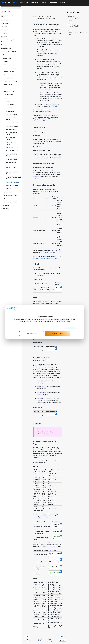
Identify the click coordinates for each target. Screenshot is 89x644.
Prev (27, 636)
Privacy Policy (65, 321)
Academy (44, 3)
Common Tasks (11, 58)
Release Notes (24, 3)
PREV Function (10, 101)
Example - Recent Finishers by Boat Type (78, 33)
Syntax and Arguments (73, 18)
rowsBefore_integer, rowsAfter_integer (74, 26)
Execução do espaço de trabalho (10, 41)
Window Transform (52, 106)
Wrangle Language (11, 65)
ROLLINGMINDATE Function (11, 143)
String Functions (12, 88)
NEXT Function (10, 105)
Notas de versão (10, 12)
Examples (70, 30)
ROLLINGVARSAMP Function (11, 163)
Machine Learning (10, 48)
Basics (11, 55)
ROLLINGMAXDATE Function (11, 139)
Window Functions (12, 98)
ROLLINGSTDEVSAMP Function (12, 155)
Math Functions (12, 78)
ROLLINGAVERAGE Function (11, 119)
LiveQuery (10, 27)
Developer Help (10, 209)
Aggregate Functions (12, 68)
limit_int (70, 23)
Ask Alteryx (10, 37)
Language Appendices (12, 202)
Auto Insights (10, 30)
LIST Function (48, 112)
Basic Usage (70, 16)
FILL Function (10, 108)
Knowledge (35, 3)
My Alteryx (63, 3)
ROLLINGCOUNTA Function (11, 168)
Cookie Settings (70, 328)
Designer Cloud (10, 23)
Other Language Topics (12, 195)
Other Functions (12, 192)
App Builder (10, 33)
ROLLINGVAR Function (12, 159)
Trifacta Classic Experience (10, 51)
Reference (11, 205)
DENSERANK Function (12, 115)
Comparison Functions (12, 75)
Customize (32, 333)
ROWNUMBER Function (12, 185)
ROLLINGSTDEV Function (13, 151)
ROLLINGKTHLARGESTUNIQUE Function (13, 178)
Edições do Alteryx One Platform (10, 16)
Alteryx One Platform (10, 20)
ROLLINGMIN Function (12, 129)
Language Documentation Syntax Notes (45, 258)
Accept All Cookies (57, 333)
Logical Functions (12, 71)
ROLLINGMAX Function (12, 126)
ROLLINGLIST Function (13, 182)
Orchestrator (10, 45)
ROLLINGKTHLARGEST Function (12, 173)
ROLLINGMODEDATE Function (11, 134)
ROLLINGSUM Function (12, 148)
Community (54, 3)
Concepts (11, 61)
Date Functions (12, 85)
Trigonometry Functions (12, 81)
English (63, 640)
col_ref (70, 20)
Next (62, 636)
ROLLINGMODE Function (13, 123)
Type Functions (12, 95)
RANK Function (10, 111)
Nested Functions (12, 91)
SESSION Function (11, 189)
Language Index (9, 199)
